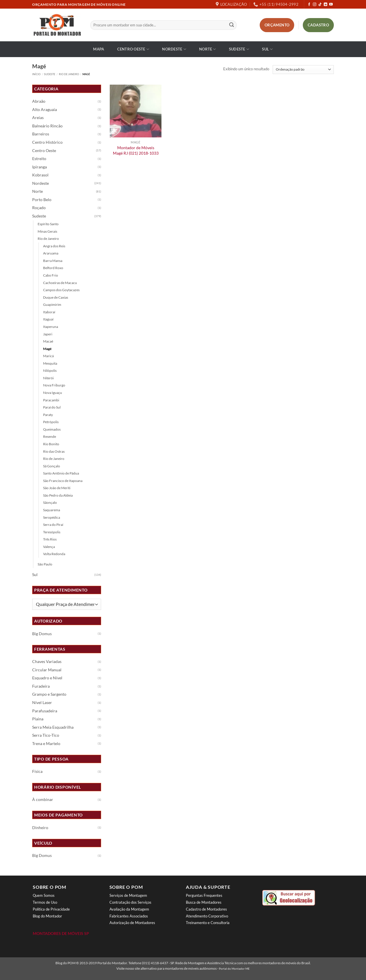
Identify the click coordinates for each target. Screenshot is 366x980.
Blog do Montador (47, 916)
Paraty (48, 415)
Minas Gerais (47, 231)
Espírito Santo (48, 224)
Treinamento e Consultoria (208, 923)
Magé (47, 349)
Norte (208, 49)
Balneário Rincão (47, 126)
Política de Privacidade (51, 909)
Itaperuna (51, 327)
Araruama (51, 253)
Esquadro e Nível (47, 678)
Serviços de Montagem (128, 895)
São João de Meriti (57, 488)
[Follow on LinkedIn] (325, 5)
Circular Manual (47, 670)
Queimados (52, 429)
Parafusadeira (45, 711)
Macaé (48, 341)
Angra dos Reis (54, 246)
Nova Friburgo (54, 385)
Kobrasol (40, 175)
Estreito (39, 159)
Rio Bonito (51, 444)
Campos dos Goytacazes (61, 290)
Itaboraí (49, 312)
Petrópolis (51, 422)
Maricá (48, 356)
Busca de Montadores (204, 902)
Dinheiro (40, 828)
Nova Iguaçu (53, 393)
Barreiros (41, 134)
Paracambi (51, 400)
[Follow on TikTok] (320, 5)
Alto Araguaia (45, 110)
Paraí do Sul (52, 407)
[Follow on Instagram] (315, 5)
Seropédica (52, 517)
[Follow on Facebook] (309, 5)
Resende (50, 436)
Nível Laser (42, 703)
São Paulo (45, 564)
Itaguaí (48, 319)
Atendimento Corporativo (207, 916)
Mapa (99, 49)
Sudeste (239, 49)
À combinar (43, 800)
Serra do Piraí (53, 525)
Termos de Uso (45, 902)
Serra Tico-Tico (46, 735)
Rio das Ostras (54, 451)
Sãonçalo (50, 502)
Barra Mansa (53, 261)
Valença (49, 547)
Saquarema (52, 510)
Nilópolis (50, 371)
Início (36, 74)
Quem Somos (44, 895)
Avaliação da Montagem (129, 909)
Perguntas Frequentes (204, 895)
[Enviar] (232, 25)
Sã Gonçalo (52, 466)
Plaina (38, 719)
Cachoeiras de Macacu (60, 283)
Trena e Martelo (46, 744)
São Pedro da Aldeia (58, 495)
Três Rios (50, 539)
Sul (267, 49)
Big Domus (42, 634)
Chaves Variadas (47, 662)
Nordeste (174, 49)
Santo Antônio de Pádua (61, 473)
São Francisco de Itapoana (63, 481)
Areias (38, 118)
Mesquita (50, 363)
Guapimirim (52, 305)
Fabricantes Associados (129, 916)
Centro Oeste (133, 49)
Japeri (48, 334)
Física (37, 771)
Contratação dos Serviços (130, 902)
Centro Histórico (47, 142)
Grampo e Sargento (49, 694)
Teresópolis (52, 532)
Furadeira (41, 686)
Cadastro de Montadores (206, 909)
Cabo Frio (51, 275)
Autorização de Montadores (132, 923)
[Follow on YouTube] (331, 5)
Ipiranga (40, 167)
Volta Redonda (54, 554)
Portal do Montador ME (234, 969)
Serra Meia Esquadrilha (53, 727)
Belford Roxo (53, 268)
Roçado (39, 208)
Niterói (48, 378)
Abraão (39, 101)
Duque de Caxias (56, 297)
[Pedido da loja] (303, 70)
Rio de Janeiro (69, 74)
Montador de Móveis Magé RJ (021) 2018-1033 (136, 150)
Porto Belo (42, 200)
